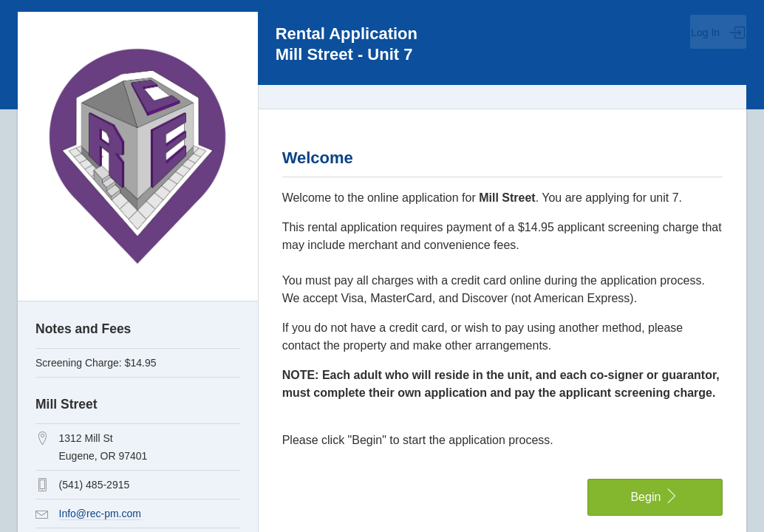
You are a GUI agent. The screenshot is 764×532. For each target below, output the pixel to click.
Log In (718, 33)
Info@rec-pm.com (100, 514)
